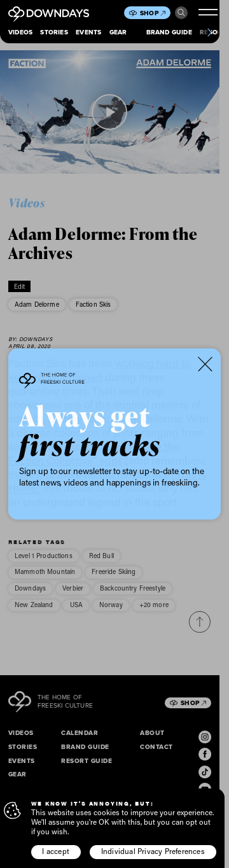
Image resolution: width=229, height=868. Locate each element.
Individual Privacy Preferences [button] (153, 851)
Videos (20, 32)
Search (181, 13)
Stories (54, 32)
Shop (153, 13)
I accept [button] (56, 851)
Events (88, 32)
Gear (118, 32)
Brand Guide (169, 32)
